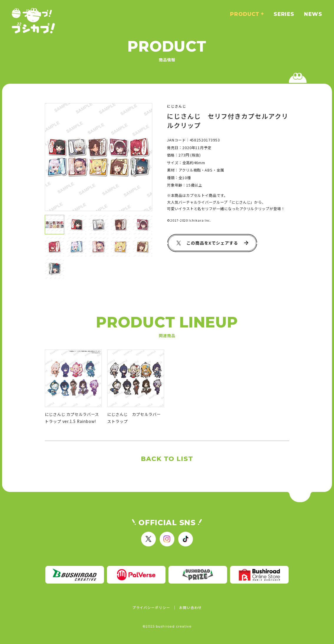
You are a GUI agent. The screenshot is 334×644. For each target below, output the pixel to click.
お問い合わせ (191, 608)
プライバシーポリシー (151, 608)
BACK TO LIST (167, 459)
